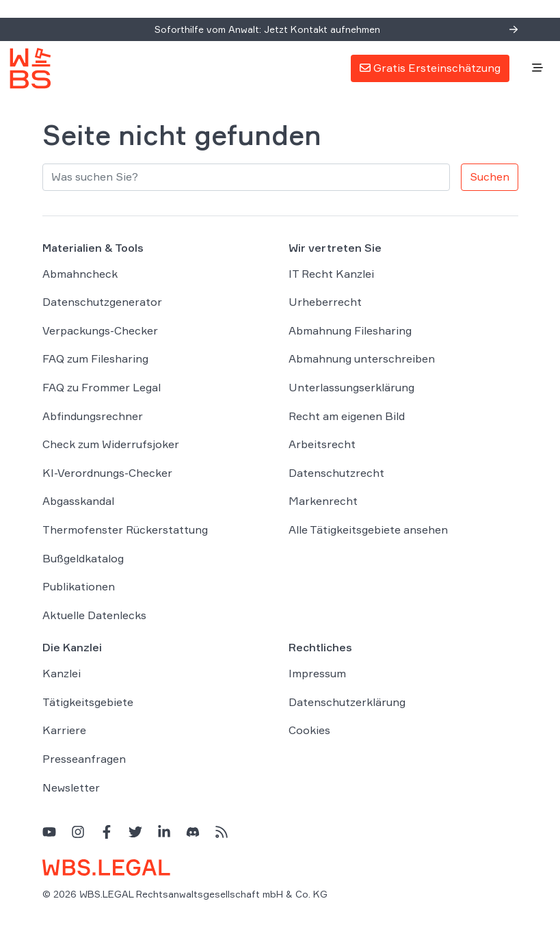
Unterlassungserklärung (351, 387)
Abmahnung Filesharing (350, 330)
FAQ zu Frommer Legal (102, 387)
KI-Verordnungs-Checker (107, 473)
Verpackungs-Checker (100, 330)
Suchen (490, 177)
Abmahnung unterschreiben (362, 358)
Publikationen (79, 586)
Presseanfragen (84, 759)
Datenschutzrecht (336, 473)
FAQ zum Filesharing (95, 358)
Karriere (64, 730)
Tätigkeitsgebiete (88, 702)
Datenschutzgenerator (102, 302)
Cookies (309, 730)
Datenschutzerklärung (347, 702)
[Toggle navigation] (537, 68)
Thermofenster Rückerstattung (125, 530)
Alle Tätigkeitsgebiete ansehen (368, 530)
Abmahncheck (80, 274)
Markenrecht (323, 501)
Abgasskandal (78, 501)
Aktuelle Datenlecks (94, 615)
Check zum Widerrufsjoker (111, 444)
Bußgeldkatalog (83, 558)
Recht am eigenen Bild (347, 416)
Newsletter (71, 787)
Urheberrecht (325, 302)
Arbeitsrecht (322, 444)
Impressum (317, 673)
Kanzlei (62, 673)
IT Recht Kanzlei (331, 274)
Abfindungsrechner (93, 416)
